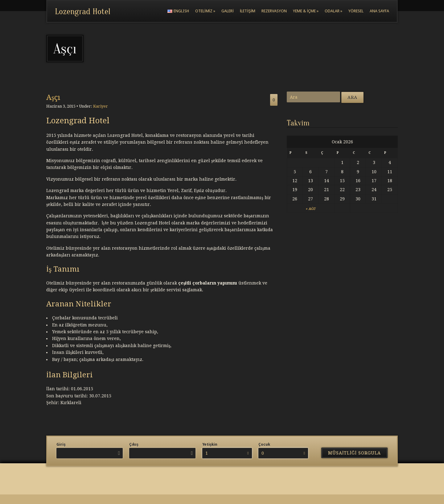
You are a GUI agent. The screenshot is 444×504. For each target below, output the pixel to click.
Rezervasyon (274, 11)
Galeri (228, 11)
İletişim (248, 11)
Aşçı (53, 97)
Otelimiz (205, 11)
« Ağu (311, 209)
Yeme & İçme (306, 11)
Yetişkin (210, 445)
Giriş (61, 445)
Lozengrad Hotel (83, 11)
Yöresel (356, 11)
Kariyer (101, 106)
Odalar (333, 11)
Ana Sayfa (379, 11)
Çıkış (134, 445)
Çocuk (264, 445)
